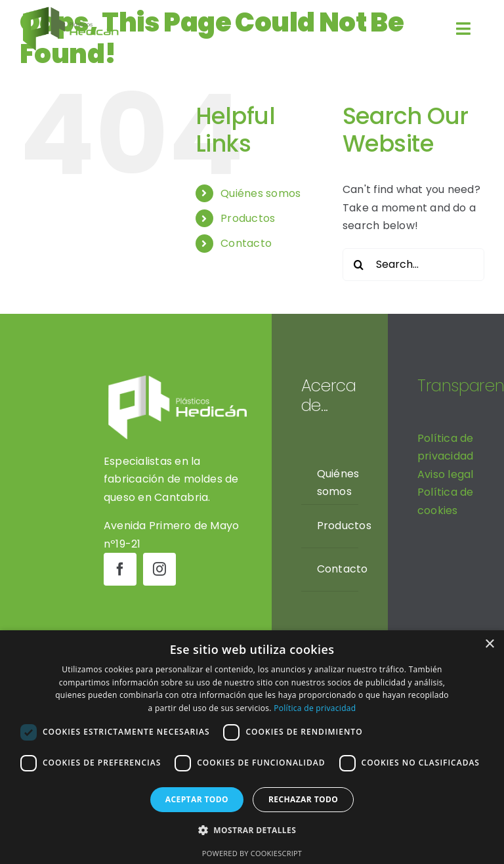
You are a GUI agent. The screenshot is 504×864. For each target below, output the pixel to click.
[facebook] (120, 569)
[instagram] (159, 569)
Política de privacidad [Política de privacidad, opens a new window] (315, 708)
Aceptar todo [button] (197, 799)
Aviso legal (446, 474)
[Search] (359, 265)
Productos (248, 218)
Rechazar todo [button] (303, 799)
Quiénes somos (261, 193)
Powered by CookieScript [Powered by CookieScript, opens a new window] (252, 853)
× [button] (489, 644)
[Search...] (413, 265)
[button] (252, 831)
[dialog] (252, 747)
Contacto (246, 243)
